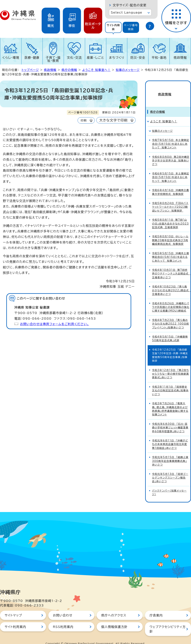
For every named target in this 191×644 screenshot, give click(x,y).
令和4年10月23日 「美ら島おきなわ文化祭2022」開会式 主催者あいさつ (171, 283)
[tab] (113, 27)
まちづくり (117, 58)
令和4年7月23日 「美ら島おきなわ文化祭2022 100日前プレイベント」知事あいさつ (171, 317)
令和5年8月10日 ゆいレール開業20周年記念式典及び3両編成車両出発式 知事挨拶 (170, 234)
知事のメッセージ (128, 70)
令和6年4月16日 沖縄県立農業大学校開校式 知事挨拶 (171, 185)
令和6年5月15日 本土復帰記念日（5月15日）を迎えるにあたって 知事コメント (171, 170)
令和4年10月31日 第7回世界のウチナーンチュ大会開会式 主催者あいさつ (171, 267)
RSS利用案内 (63, 620)
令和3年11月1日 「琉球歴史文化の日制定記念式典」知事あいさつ (170, 384)
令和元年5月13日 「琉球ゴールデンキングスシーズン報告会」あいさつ (170, 471)
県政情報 (180, 58)
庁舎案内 (156, 608)
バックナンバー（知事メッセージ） (169, 486)
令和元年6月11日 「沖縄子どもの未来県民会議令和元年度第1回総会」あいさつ (170, 437)
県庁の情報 (69, 70)
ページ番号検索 (131, 27)
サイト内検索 (113, 27)
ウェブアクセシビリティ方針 (168, 622)
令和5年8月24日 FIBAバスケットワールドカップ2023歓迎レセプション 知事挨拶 (170, 200)
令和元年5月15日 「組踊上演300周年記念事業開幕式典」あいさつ (170, 454)
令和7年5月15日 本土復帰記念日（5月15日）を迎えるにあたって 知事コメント (171, 137)
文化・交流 (74, 58)
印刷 (84, 120)
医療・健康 (32, 58)
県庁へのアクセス (114, 608)
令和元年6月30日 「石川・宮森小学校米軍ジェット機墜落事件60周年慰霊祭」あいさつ (170, 421)
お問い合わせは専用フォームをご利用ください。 (55, 324)
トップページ (30, 70)
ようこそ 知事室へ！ (96, 70)
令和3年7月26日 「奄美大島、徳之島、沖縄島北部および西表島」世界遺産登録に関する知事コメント (170, 402)
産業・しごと (95, 58)
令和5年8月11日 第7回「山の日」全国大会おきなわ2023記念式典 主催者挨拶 (170, 217)
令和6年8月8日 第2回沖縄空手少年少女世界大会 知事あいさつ (171, 154)
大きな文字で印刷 (113, 120)
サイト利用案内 (15, 620)
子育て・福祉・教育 (53, 59)
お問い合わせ (63, 608)
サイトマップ (13, 608)
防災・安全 (138, 58)
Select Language (127, 12)
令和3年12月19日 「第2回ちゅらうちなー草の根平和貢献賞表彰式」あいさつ (170, 367)
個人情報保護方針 (114, 620)
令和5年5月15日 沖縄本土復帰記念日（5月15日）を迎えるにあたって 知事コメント (171, 250)
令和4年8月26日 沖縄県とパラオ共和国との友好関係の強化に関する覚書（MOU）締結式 (171, 300)
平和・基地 (159, 58)
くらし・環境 (11, 58)
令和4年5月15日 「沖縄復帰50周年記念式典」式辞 (170, 332)
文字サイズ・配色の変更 (130, 5)
